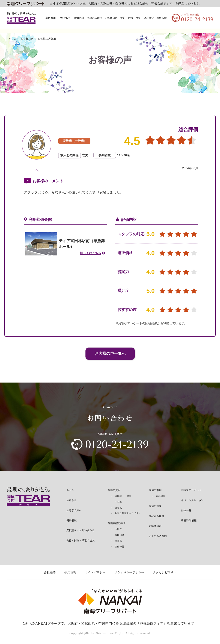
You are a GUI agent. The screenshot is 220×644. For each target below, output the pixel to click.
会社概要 (149, 18)
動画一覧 (186, 510)
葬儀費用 (51, 18)
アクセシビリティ (165, 572)
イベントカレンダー (193, 500)
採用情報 (162, 18)
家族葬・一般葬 (123, 496)
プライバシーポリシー (129, 572)
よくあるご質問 (158, 536)
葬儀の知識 (155, 506)
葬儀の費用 (114, 490)
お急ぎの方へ (74, 510)
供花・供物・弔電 (130, 18)
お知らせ (71, 500)
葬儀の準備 (155, 490)
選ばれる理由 (94, 18)
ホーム (13, 39)
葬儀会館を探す (117, 523)
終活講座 (161, 496)
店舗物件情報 (189, 520)
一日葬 (118, 502)
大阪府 (118, 529)
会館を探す (65, 18)
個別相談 (79, 18)
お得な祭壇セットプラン (128, 513)
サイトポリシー (95, 572)
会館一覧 (120, 546)
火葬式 (118, 508)
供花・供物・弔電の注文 (80, 540)
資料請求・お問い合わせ (80, 530)
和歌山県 (120, 535)
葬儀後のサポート (191, 490)
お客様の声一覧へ (110, 354)
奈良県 (118, 541)
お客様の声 (111, 18)
